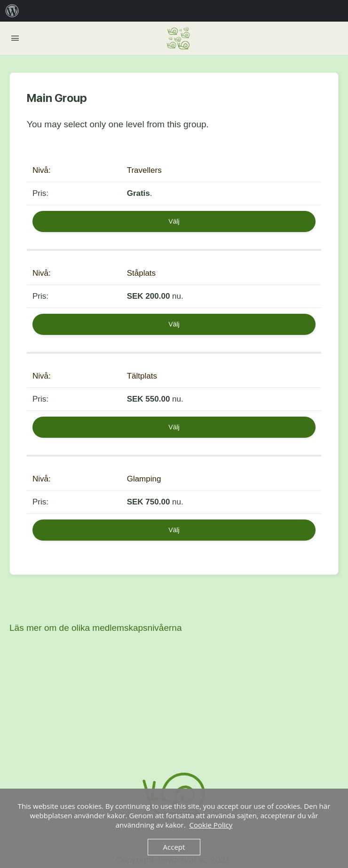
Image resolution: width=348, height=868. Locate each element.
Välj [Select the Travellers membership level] (174, 221)
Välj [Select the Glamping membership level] (174, 530)
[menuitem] (12, 11)
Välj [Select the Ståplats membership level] (174, 324)
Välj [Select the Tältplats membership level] (174, 427)
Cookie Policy (211, 825)
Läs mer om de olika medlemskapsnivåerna (95, 628)
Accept (174, 847)
